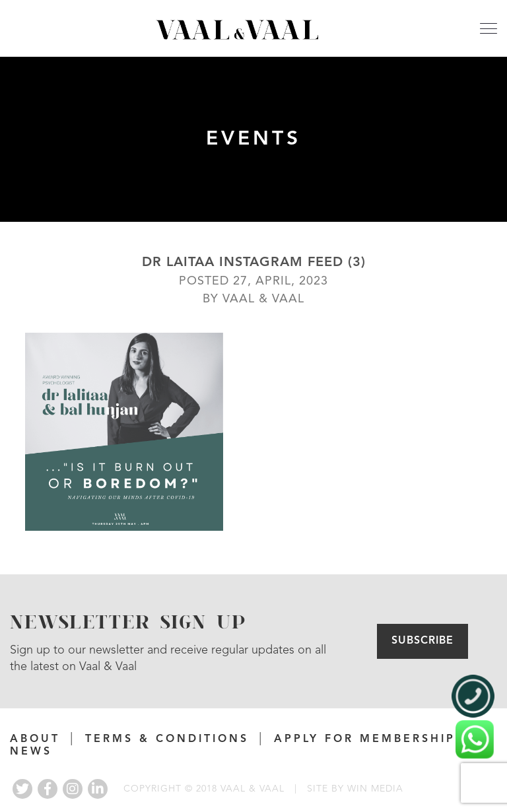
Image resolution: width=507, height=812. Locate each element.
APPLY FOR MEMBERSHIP (365, 739)
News (31, 752)
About (35, 739)
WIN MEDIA (375, 789)
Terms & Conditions (167, 739)
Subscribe (422, 641)
